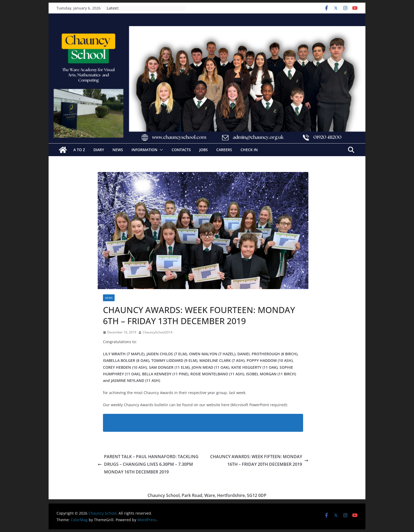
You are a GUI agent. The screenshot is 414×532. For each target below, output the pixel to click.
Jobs (204, 150)
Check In (249, 150)
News (118, 150)
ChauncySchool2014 (157, 332)
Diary (99, 150)
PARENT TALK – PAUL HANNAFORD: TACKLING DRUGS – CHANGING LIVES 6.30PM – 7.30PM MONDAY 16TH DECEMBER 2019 (148, 464)
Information (144, 150)
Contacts (181, 150)
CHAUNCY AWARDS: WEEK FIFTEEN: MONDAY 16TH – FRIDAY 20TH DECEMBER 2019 (259, 460)
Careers (224, 150)
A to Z (79, 150)
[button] (160, 150)
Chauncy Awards (210, 423)
